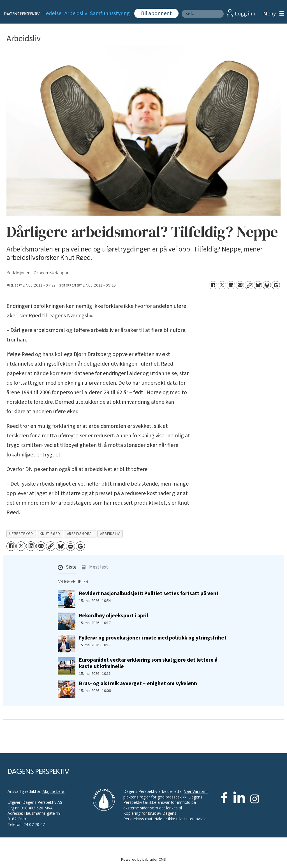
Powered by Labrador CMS (143, 859)
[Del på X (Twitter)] (222, 285)
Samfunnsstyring (110, 13)
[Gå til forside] (19, 14)
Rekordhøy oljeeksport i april (114, 616)
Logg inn (245, 14)
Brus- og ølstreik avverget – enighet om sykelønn (138, 684)
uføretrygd (21, 534)
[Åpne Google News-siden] (276, 285)
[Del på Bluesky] (258, 285)
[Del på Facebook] (213, 285)
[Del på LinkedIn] (231, 285)
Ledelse (52, 13)
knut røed (50, 534)
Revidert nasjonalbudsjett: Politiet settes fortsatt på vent (149, 594)
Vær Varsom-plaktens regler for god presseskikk (166, 794)
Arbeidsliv (76, 13)
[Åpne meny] (272, 14)
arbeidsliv (110, 534)
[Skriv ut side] (267, 285)
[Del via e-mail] (240, 285)
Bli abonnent (156, 13)
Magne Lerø (53, 791)
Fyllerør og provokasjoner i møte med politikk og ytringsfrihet (153, 638)
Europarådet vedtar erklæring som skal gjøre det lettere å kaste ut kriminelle (148, 663)
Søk (181, 10)
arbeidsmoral (80, 534)
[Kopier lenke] (249, 285)
